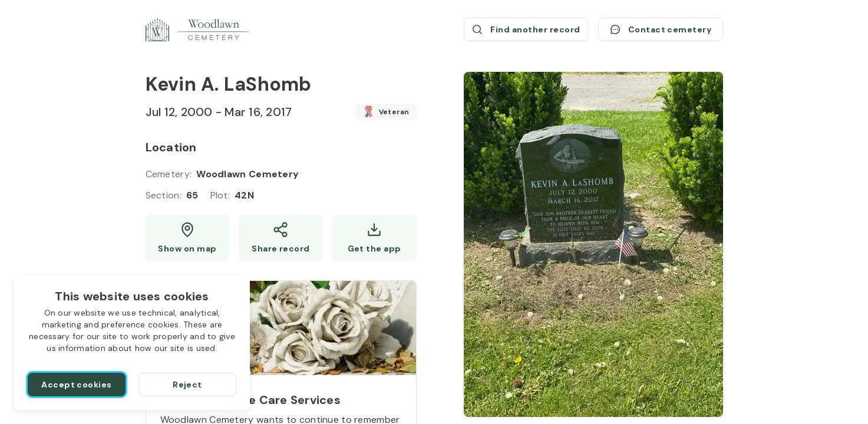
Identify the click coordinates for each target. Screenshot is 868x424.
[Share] (281, 238)
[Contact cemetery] (661, 29)
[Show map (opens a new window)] (188, 238)
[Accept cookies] (77, 385)
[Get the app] (374, 238)
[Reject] (187, 385)
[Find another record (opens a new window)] (526, 29)
